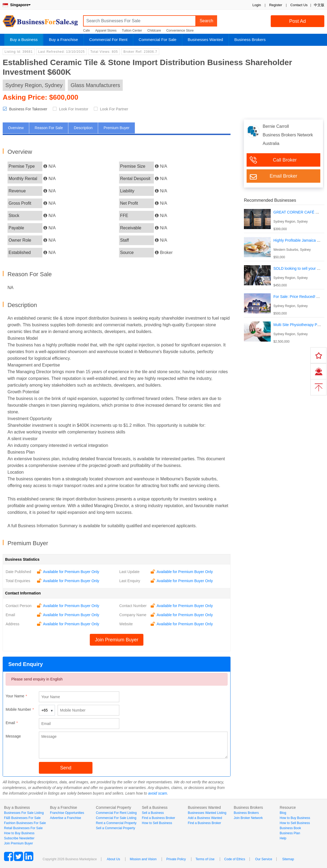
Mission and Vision (143, 859)
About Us (114, 859)
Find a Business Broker (158, 818)
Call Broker (285, 160)
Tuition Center (132, 31)
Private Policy (176, 859)
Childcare (154, 31)
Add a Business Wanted (205, 818)
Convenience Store (180, 31)
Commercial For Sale (157, 40)
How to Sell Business (157, 823)
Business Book (290, 828)
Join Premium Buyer (117, 640)
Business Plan (290, 833)
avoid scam (157, 793)
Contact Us (299, 5)
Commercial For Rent (108, 40)
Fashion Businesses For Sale (25, 823)
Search (207, 21)
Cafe (86, 31)
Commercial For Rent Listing (116, 813)
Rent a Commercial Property (116, 823)
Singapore (17, 5)
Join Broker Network (248, 818)
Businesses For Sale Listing (24, 813)
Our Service (264, 859)
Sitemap (288, 859)
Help (283, 838)
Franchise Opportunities (67, 813)
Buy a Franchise (63, 40)
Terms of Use (205, 859)
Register (276, 5)
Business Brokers (250, 40)
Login (257, 5)
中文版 (319, 5)
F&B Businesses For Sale (22, 818)
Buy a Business (24, 40)
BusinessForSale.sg (40, 23)
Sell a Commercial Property (116, 828)
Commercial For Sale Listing (116, 818)
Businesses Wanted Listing (207, 813)
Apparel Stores (106, 31)
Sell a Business (153, 813)
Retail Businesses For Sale (23, 828)
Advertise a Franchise (65, 818)
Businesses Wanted (205, 40)
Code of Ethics (235, 859)
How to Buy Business (19, 833)
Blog (283, 813)
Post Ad (298, 21)
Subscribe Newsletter (19, 838)
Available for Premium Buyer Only (71, 572)
